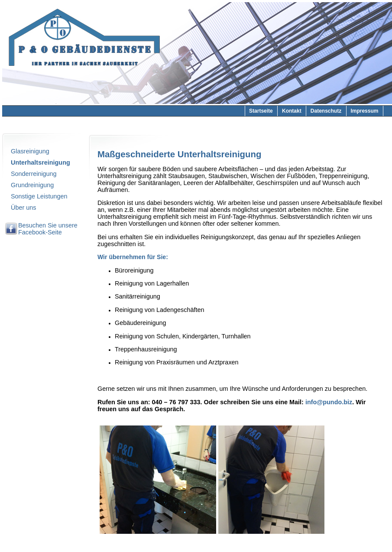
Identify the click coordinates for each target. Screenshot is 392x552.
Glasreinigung (30, 151)
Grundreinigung (32, 185)
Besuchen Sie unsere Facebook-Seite (48, 229)
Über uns (23, 208)
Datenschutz (326, 111)
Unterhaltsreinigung (40, 162)
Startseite (261, 111)
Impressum (364, 111)
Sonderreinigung (34, 174)
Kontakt (292, 111)
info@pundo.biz (329, 402)
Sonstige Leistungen (39, 196)
